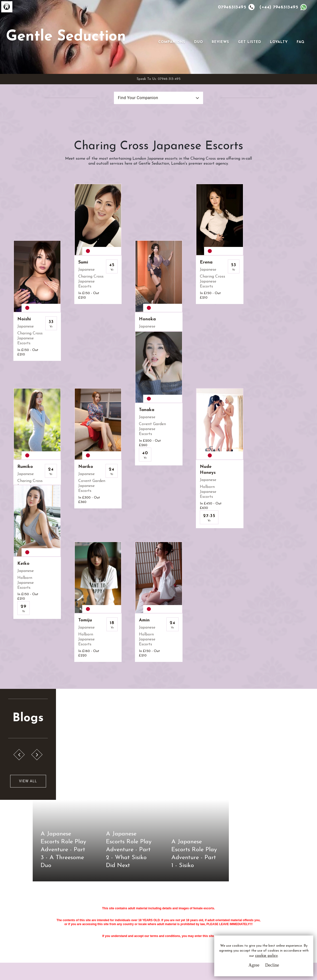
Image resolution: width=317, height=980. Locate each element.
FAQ (301, 42)
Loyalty (279, 42)
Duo (199, 42)
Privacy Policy (128, 915)
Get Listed (250, 42)
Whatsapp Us (206, 916)
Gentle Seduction (66, 37)
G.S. (29, 900)
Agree (254, 965)
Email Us (201, 905)
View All (28, 767)
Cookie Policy (127, 924)
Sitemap (122, 933)
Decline (272, 965)
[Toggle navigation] (165, 34)
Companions (172, 42)
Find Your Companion (138, 98)
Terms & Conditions (132, 905)
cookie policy (266, 956)
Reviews (221, 42)
